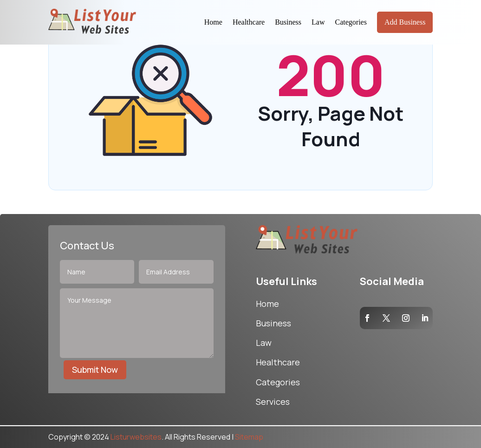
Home (213, 22)
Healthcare (249, 22)
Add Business (405, 22)
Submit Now (95, 370)
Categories (351, 22)
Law (318, 22)
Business (288, 22)
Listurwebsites (136, 437)
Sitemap (249, 437)
